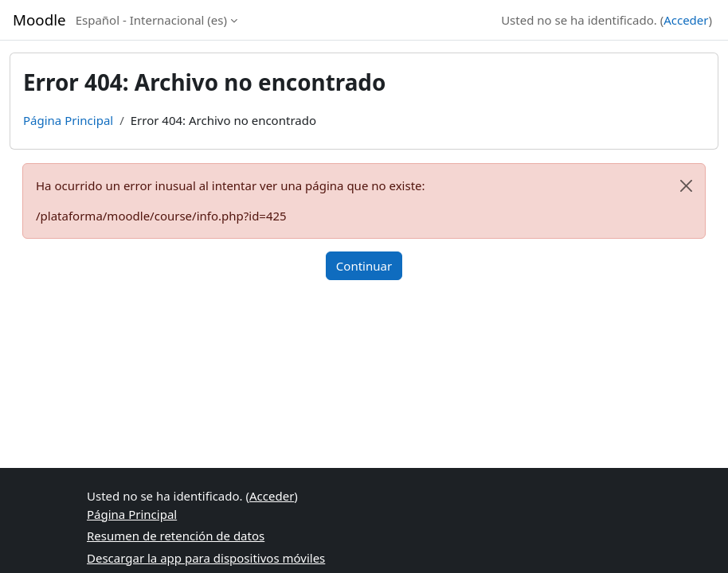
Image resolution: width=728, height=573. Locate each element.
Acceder (686, 20)
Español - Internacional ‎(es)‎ (151, 20)
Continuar (364, 266)
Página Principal (68, 120)
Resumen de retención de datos (176, 536)
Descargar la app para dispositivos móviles (206, 558)
